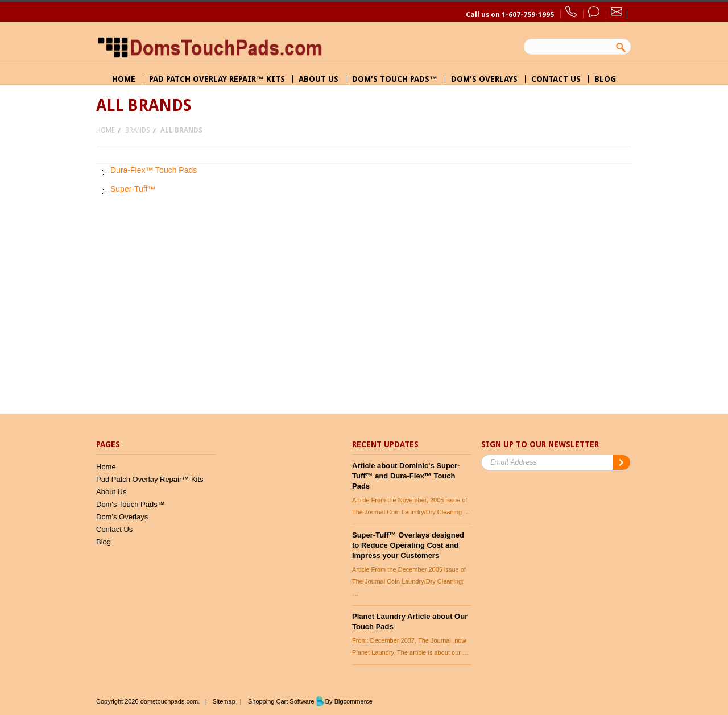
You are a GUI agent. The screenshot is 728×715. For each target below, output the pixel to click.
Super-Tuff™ (133, 189)
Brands (138, 130)
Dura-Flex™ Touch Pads (154, 170)
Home (106, 130)
